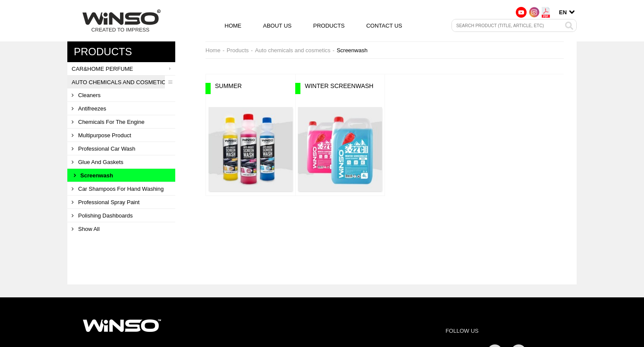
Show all (86, 229)
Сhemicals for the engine (108, 122)
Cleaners (86, 95)
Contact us (384, 26)
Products (329, 26)
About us (277, 26)
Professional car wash (103, 149)
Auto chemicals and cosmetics (123, 82)
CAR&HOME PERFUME (123, 69)
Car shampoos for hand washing (118, 189)
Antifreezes (89, 109)
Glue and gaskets (98, 162)
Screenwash (93, 175)
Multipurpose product (101, 135)
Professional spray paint (106, 202)
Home (233, 26)
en (563, 12)
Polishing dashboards (102, 216)
